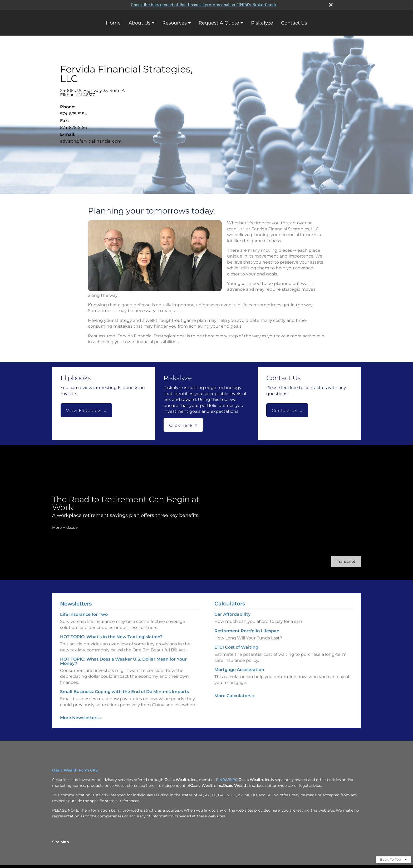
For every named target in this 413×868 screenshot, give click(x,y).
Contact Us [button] (285, 411)
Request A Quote (219, 23)
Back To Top (394, 859)
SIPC (233, 780)
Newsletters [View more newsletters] (76, 594)
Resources (174, 23)
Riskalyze (262, 23)
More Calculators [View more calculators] (235, 705)
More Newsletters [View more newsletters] (81, 708)
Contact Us (294, 23)
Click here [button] (181, 425)
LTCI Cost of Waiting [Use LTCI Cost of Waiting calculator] (236, 657)
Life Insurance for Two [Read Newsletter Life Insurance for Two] (84, 605)
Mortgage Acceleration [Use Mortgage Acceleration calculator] (239, 679)
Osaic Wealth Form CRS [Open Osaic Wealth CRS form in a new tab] (75, 770)
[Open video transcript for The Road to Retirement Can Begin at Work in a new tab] (337, 562)
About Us (139, 23)
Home (113, 23)
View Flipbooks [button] (84, 411)
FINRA (222, 780)
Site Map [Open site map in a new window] (61, 842)
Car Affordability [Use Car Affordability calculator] (232, 624)
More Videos (56, 527)
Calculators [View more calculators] (230, 613)
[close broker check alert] (331, 5)
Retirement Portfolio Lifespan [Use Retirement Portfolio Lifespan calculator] (247, 640)
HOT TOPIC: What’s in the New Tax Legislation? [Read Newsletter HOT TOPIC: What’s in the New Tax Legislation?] (111, 627)
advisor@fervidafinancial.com (91, 141)
